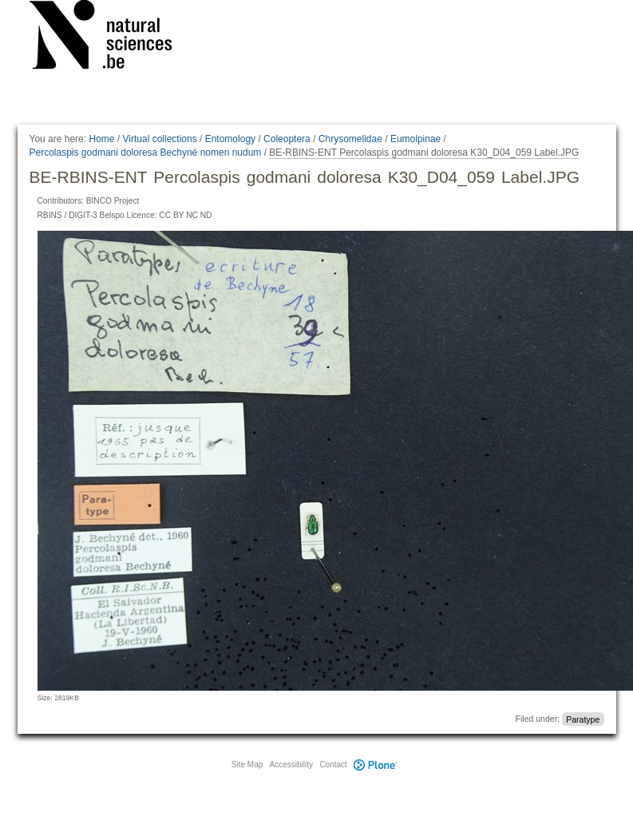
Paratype (583, 719)
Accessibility (291, 765)
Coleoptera (287, 139)
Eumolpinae (415, 139)
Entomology (230, 139)
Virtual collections (160, 139)
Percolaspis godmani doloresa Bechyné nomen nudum (146, 153)
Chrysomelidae (350, 139)
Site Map (247, 765)
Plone (376, 765)
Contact (333, 765)
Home (101, 139)
